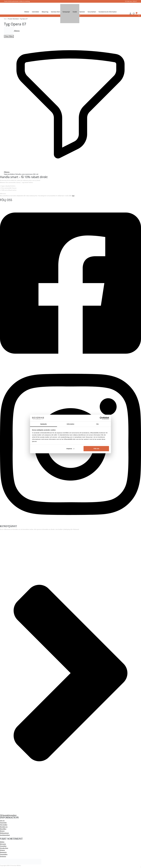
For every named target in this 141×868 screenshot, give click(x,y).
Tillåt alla (96, 449)
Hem (5, 19)
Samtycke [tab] (44, 424)
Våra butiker (4, 825)
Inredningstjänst (5, 835)
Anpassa (70, 449)
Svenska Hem (55, 12)
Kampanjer (66, 12)
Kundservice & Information (108, 12)
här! (73, 196)
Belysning (45, 12)
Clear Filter (9, 36)
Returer (2, 831)
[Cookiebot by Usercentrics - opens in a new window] (101, 418)
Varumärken (92, 12)
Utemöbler (36, 12)
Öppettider (3, 823)
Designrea (3, 856)
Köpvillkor (3, 829)
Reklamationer (4, 833)
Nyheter (82, 12)
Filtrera (12, 31)
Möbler (27, 12)
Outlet (75, 12)
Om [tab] (97, 424)
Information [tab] (70, 424)
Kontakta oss (4, 827)
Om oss (2, 821)
